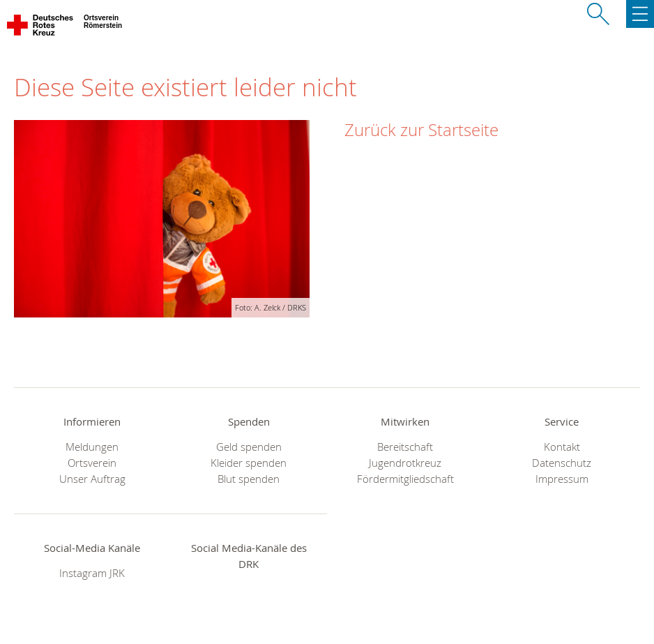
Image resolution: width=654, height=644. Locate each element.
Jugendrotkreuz (405, 463)
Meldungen (92, 447)
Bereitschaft (405, 447)
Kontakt (562, 447)
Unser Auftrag (92, 479)
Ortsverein (92, 463)
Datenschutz (562, 463)
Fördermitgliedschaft (405, 479)
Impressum (562, 479)
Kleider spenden (249, 463)
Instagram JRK (92, 573)
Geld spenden (249, 447)
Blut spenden (249, 479)
